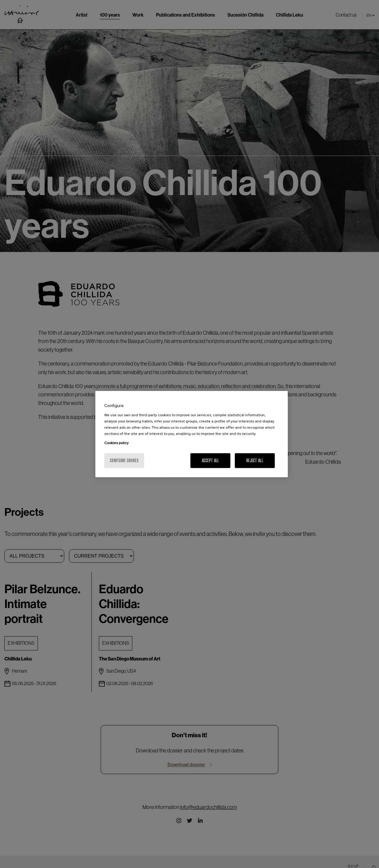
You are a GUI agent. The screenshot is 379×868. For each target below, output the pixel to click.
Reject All (255, 460)
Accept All (211, 460)
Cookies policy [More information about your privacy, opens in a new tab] (116, 443)
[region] (192, 434)
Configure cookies (124, 460)
